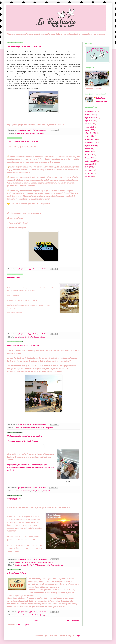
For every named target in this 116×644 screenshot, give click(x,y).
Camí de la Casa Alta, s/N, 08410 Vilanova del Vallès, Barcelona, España (39, 565)
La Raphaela (101, 98)
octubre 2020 (90, 114)
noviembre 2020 (91, 111)
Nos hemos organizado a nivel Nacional (24, 46)
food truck (33, 133)
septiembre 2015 (91, 161)
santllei (51, 562)
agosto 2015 (90, 164)
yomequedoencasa (50, 615)
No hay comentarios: (40, 130)
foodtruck (42, 337)
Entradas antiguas (73, 620)
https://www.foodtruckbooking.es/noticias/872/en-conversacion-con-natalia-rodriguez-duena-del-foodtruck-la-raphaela (31, 467)
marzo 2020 (90, 127)
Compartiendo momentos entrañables (23, 345)
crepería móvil (19, 133)
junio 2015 (89, 170)
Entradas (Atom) (23, 625)
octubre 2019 (90, 136)
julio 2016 (89, 149)
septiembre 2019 (91, 139)
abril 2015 (89, 176)
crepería (17, 337)
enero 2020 (89, 130)
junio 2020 (89, 124)
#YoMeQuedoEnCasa (16, 573)
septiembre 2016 (91, 145)
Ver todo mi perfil (101, 101)
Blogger (78, 635)
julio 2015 (89, 167)
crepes (27, 133)
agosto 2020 (90, 121)
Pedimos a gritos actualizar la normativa (24, 436)
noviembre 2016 (91, 142)
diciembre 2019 (91, 133)
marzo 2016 (89, 155)
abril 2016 (89, 152)
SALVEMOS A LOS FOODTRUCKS (23, 142)
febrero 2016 (90, 158)
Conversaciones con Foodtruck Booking (23, 441)
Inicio (36, 620)
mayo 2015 (89, 173)
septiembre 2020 (91, 118)
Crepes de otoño (14, 278)
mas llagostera (48, 428)
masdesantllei (43, 562)
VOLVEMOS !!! (14, 499)
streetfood (40, 133)
